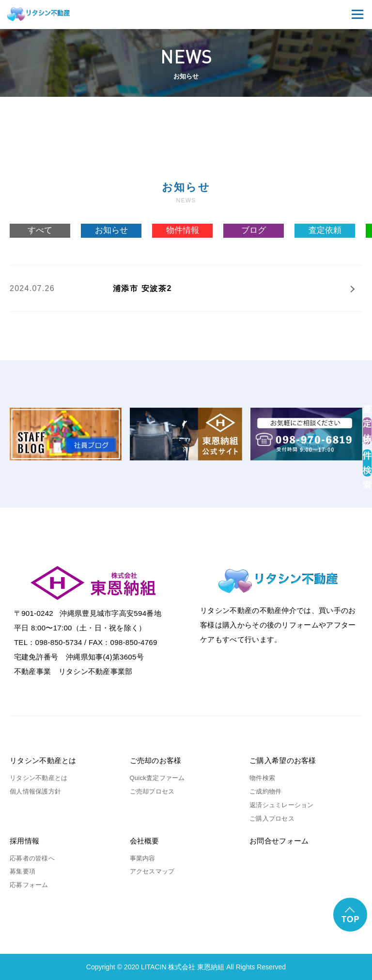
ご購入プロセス (272, 819)
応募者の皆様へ (32, 858)
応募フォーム (29, 885)
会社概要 (145, 841)
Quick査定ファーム (157, 778)
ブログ (254, 230)
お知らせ (111, 230)
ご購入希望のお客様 (283, 760)
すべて (40, 230)
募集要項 (23, 871)
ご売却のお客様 (156, 760)
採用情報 (24, 841)
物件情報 (183, 230)
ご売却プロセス (152, 791)
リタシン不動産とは (43, 760)
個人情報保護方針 (35, 791)
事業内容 (143, 858)
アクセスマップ (152, 871)
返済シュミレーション (282, 805)
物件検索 (262, 778)
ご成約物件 (265, 791)
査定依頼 (325, 230)
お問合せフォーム (279, 841)
